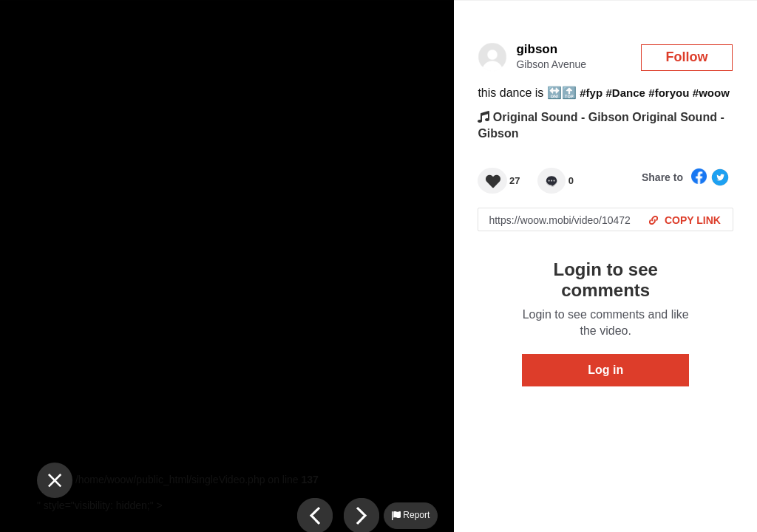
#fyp (591, 93)
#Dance (626, 93)
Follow (687, 57)
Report (411, 515)
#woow (711, 93)
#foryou (669, 93)
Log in (605, 370)
